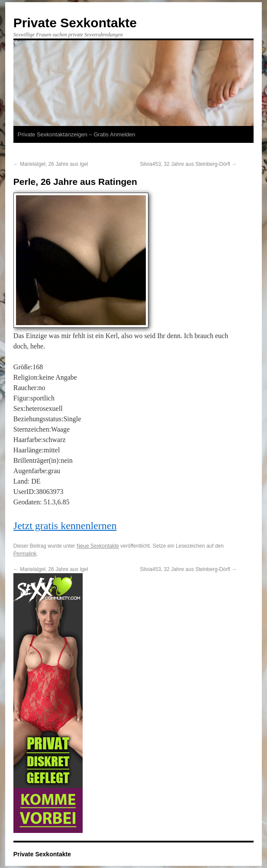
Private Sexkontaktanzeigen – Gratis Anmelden (77, 134)
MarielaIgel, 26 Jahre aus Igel (51, 164)
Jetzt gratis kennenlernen (65, 526)
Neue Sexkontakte (98, 546)
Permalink (25, 554)
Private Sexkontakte (75, 23)
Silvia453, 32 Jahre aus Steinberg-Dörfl (188, 164)
